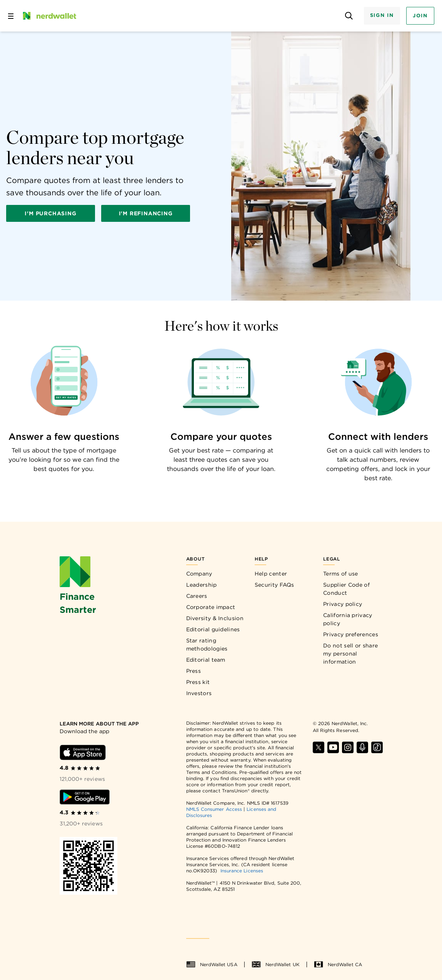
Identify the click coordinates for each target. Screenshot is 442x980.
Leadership (202, 585)
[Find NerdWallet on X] (319, 747)
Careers (197, 596)
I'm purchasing (50, 213)
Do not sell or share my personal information (350, 654)
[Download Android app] (85, 797)
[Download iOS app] (83, 752)
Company (199, 574)
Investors (199, 693)
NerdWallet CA (338, 965)
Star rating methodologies (207, 645)
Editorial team (206, 660)
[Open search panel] (349, 16)
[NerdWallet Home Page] (49, 16)
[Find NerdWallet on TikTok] (377, 747)
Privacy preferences (351, 634)
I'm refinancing (146, 213)
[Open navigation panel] (11, 16)
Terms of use (341, 574)
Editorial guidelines (213, 629)
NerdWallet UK (276, 965)
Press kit (198, 682)
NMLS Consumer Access (214, 809)
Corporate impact (211, 607)
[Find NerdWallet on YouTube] (333, 747)
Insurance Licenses (242, 871)
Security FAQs (274, 585)
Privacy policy (343, 604)
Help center (271, 574)
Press (194, 671)
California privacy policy (348, 619)
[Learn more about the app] (100, 724)
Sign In (382, 15)
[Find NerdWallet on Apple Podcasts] (362, 747)
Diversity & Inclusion (215, 618)
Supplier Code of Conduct (346, 589)
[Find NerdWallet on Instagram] (348, 747)
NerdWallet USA (212, 965)
